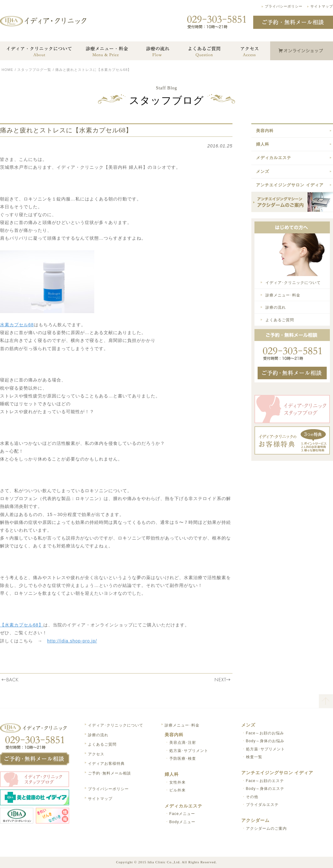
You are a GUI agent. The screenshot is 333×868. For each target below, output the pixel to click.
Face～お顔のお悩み (265, 733)
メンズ (263, 171)
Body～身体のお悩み (265, 741)
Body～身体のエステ (265, 789)
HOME (7, 70)
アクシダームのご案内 (266, 828)
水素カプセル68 (17, 325)
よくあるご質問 (280, 320)
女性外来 (177, 782)
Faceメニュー (182, 814)
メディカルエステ (274, 158)
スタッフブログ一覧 (34, 70)
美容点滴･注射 (183, 743)
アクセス (96, 754)
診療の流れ (276, 307)
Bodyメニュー (182, 822)
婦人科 (263, 144)
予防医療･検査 (183, 759)
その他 (252, 797)
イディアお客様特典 (106, 764)
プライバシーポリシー (284, 6)
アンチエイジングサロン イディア (290, 185)
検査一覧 (254, 757)
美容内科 (265, 131)
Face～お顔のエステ (265, 781)
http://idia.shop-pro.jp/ (72, 641)
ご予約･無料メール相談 (109, 773)
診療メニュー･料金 (283, 295)
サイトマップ (322, 6)
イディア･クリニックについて (293, 283)
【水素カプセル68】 (22, 625)
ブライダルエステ (262, 805)
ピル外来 (177, 790)
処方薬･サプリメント (189, 751)
